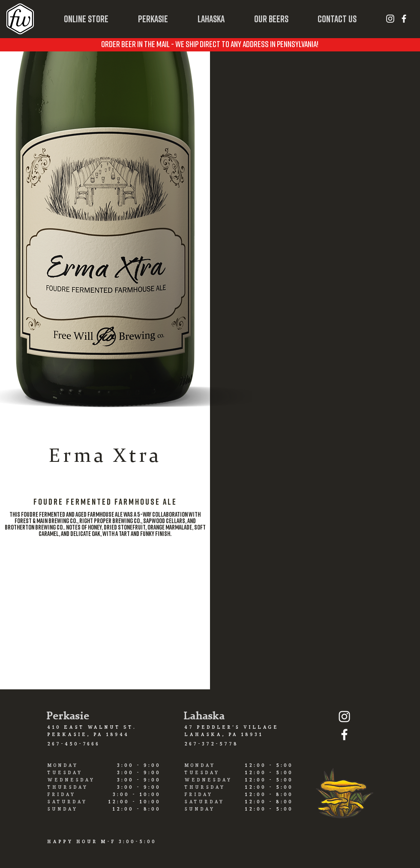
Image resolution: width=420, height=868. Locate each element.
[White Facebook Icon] (404, 19)
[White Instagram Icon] (390, 19)
